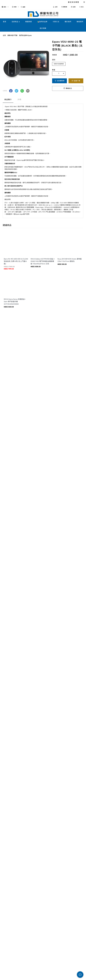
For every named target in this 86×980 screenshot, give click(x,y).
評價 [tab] (19, 100)
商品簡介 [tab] (8, 100)
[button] (11, 91)
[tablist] (43, 100)
